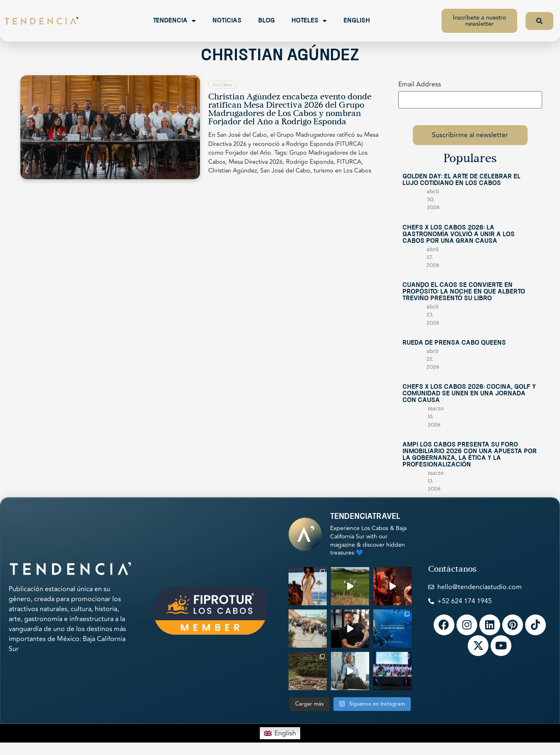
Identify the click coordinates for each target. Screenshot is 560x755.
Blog (266, 21)
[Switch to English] (280, 733)
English (357, 21)
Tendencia (174, 21)
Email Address (420, 84)
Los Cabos (222, 85)
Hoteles (309, 21)
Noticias (227, 21)
